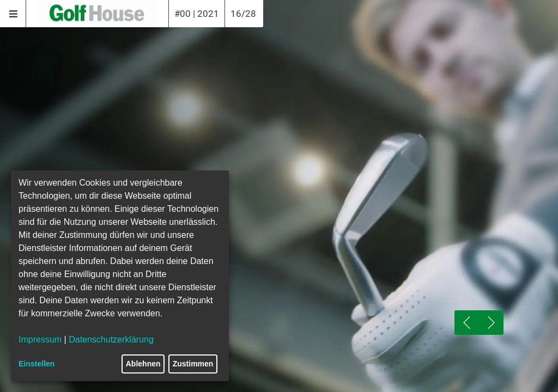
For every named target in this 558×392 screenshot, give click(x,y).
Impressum (40, 339)
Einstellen (37, 364)
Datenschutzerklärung (111, 339)
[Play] (279, 301)
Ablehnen (143, 364)
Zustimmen (193, 364)
